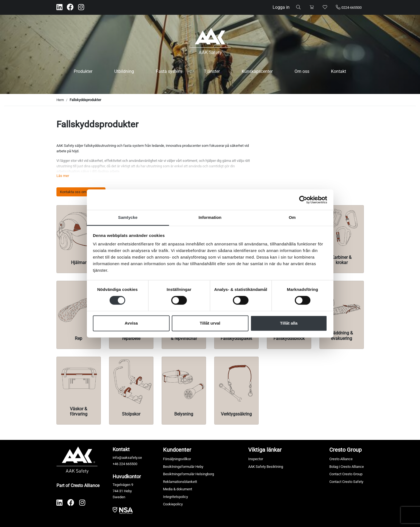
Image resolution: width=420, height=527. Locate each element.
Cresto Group (345, 450)
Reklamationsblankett (180, 482)
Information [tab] (210, 217)
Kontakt (338, 71)
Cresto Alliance (341, 459)
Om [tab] (292, 217)
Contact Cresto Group (346, 474)
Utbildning (124, 71)
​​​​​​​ (123, 510)
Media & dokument (178, 489)
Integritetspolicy (175, 497)
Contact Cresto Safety (346, 482)
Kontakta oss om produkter (81, 192)
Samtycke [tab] (128, 217)
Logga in (281, 7)
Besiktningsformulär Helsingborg (188, 474)
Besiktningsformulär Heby (183, 467)
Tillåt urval (210, 323)
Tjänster (212, 71)
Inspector (256, 459)
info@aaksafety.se (127, 458)
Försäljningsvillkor (177, 459)
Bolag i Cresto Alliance (347, 467)
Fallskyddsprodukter (85, 100)
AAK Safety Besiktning (266, 467)
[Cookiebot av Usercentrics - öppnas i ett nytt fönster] (303, 200)
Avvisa (131, 323)
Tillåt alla (289, 323)
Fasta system (169, 71)
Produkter (83, 71)
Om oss (302, 71)
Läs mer (63, 176)
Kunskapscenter (257, 71)
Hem (60, 100)
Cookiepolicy (173, 504)
